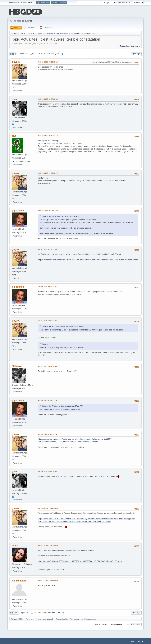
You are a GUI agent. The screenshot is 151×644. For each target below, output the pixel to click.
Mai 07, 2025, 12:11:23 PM (47, 249)
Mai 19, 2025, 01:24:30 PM (47, 434)
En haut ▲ (140, 641)
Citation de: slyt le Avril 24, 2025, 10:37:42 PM (60, 216)
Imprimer (136, 54)
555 (52, 53)
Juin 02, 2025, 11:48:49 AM (48, 508)
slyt (14, 136)
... (31, 53)
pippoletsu (18, 210)
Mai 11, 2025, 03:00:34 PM (47, 320)
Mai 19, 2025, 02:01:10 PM (47, 471)
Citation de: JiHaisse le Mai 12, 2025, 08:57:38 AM (62, 406)
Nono (15, 545)
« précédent (124, 46)
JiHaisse (17, 366)
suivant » (136, 46)
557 (59, 53)
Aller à (97, 624)
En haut (14, 613)
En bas (13, 54)
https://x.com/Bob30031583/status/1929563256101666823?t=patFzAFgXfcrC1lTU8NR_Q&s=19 (80, 561)
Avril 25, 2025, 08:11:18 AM (48, 62)
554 (48, 53)
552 (38, 53)
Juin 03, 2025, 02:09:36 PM (48, 580)
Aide (133, 641)
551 (34, 53)
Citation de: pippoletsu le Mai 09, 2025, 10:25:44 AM (63, 326)
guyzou (16, 62)
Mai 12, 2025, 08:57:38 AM (47, 366)
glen (14, 99)
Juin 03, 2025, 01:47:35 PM (48, 545)
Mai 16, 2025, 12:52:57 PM (47, 400)
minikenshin (19, 580)
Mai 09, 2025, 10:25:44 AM (47, 286)
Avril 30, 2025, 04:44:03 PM (48, 210)
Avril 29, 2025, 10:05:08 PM (48, 173)
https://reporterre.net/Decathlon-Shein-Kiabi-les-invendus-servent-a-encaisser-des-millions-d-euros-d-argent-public (88, 259)
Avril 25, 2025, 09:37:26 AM (48, 99)
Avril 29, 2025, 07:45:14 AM (48, 136)
